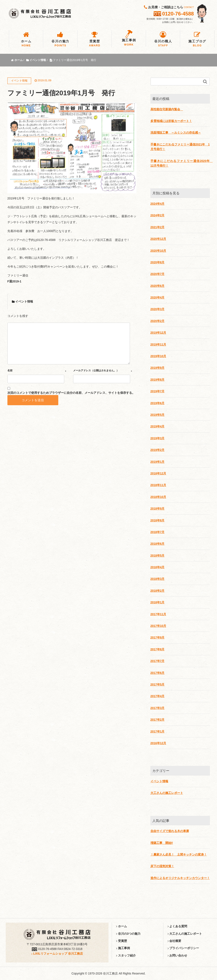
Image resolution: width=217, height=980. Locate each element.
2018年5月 (158, 556)
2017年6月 (158, 673)
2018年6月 (158, 544)
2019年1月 (158, 462)
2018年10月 (158, 497)
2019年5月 (158, 415)
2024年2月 (158, 215)
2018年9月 (158, 509)
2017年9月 (158, 637)
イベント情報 (24, 301)
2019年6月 (158, 403)
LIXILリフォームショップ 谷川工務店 (57, 954)
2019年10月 (158, 356)
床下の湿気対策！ (162, 866)
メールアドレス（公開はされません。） (96, 370)
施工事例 (123, 948)
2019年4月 (158, 426)
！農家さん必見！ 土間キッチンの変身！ (179, 854)
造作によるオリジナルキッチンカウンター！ (180, 878)
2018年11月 (158, 485)
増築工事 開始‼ (162, 843)
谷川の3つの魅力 (128, 934)
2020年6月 (158, 286)
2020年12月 (158, 239)
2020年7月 (158, 274)
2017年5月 (158, 684)
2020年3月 (158, 309)
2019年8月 (158, 380)
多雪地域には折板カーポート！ (171, 121)
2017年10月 (158, 626)
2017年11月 (158, 614)
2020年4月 (158, 297)
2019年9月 (158, 368)
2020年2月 (158, 321)
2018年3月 (158, 579)
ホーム (122, 926)
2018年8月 (158, 520)
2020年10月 (158, 251)
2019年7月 (158, 391)
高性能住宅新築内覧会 (167, 109)
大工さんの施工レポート (167, 793)
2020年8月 (158, 262)
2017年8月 (158, 649)
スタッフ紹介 (126, 955)
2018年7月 (158, 532)
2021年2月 (158, 227)
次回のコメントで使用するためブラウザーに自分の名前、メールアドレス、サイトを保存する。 (71, 393)
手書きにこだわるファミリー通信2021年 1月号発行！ (180, 147)
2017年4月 (158, 696)
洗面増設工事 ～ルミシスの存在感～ (176, 133)
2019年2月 (158, 450)
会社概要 (175, 941)
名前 (10, 370)
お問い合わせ (177, 955)
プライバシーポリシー (183, 948)
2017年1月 (158, 731)
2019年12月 (158, 333)
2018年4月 (158, 567)
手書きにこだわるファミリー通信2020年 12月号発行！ (180, 163)
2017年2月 (158, 720)
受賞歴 (122, 941)
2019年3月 (158, 438)
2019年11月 (158, 344)
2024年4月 (158, 204)
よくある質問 (177, 926)
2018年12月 (158, 473)
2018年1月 (158, 602)
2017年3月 (158, 708)
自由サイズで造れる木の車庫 (170, 831)
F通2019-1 (14, 281)
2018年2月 (158, 591)
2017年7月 (158, 661)
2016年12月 (158, 743)
